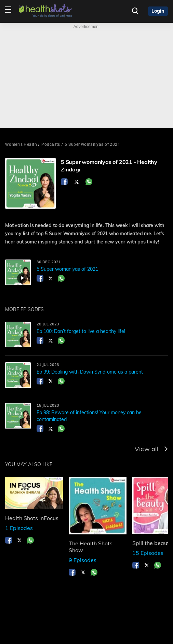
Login (158, 11)
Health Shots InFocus (32, 518)
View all (151, 449)
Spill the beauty (152, 543)
